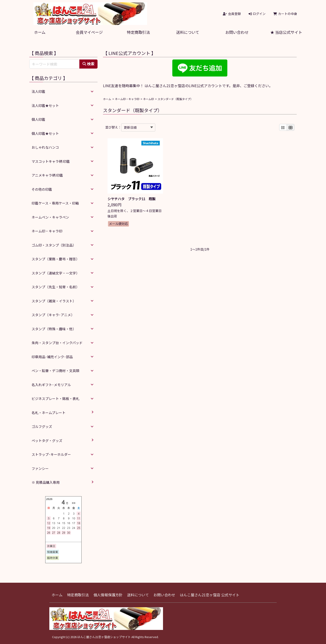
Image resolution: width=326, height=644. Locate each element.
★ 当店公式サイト (286, 32)
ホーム (40, 32)
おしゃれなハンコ (45, 147)
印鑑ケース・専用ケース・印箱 (55, 203)
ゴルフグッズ (42, 426)
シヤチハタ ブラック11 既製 (132, 199)
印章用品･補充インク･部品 (52, 357)
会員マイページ (89, 32)
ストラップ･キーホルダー (51, 454)
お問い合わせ (237, 32)
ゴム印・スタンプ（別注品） (54, 245)
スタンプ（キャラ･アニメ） (53, 315)
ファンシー (40, 468)
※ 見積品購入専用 (46, 482)
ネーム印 (148, 99)
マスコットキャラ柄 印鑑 (51, 161)
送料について (188, 32)
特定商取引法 (138, 32)
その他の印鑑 (42, 189)
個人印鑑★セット (45, 133)
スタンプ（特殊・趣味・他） (54, 329)
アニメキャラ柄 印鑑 (47, 175)
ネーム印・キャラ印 (127, 99)
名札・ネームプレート (49, 413)
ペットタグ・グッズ (47, 440)
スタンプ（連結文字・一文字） (55, 273)
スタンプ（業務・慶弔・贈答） (55, 259)
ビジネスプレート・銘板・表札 (55, 398)
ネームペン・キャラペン (50, 217)
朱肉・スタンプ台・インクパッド (57, 343)
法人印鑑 (38, 91)
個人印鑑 (38, 119)
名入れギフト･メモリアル (51, 385)
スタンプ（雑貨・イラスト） (54, 301)
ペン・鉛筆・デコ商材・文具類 (55, 371)
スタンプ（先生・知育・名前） (55, 287)
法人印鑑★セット (45, 105)
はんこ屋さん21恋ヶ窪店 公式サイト (210, 595)
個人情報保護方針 (108, 595)
